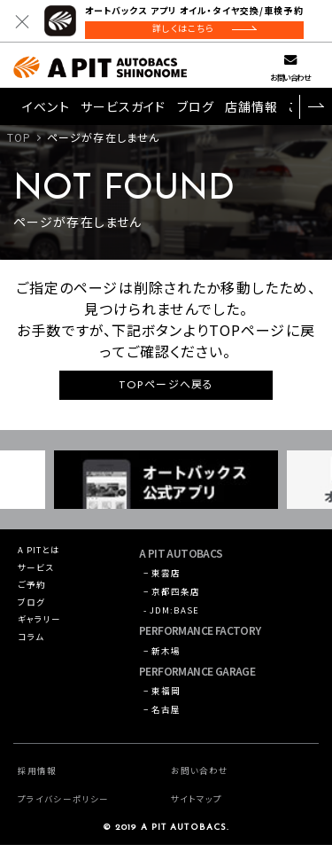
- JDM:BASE (177, 622)
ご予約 (35, 596)
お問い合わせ (290, 80)
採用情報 (41, 793)
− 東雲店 (167, 578)
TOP (19, 141)
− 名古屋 (167, 731)
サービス (40, 575)
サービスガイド (124, 110)
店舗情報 (251, 110)
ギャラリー (45, 637)
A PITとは (45, 555)
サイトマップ (201, 821)
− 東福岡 (167, 709)
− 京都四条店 (179, 600)
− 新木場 (167, 665)
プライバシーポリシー (71, 821)
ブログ (196, 110)
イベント (46, 110)
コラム (34, 657)
